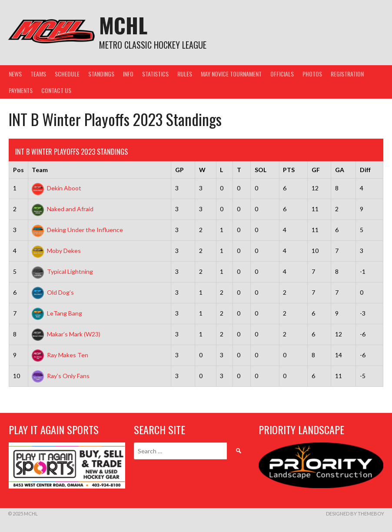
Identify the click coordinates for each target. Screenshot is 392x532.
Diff (365, 170)
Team (40, 170)
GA (340, 170)
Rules (185, 74)
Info (128, 74)
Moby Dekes (56, 251)
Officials (282, 74)
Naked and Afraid (63, 209)
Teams (38, 74)
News (15, 74)
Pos (18, 170)
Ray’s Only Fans (61, 376)
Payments (21, 90)
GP (179, 170)
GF (316, 170)
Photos (312, 74)
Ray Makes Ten (60, 355)
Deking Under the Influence (77, 230)
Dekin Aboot (56, 188)
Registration (347, 74)
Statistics (155, 74)
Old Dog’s (53, 292)
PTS (289, 170)
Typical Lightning (62, 271)
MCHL (123, 25)
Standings (101, 74)
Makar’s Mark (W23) (66, 334)
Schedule (67, 74)
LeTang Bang (57, 313)
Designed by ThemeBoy (355, 514)
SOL (261, 170)
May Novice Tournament (231, 74)
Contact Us (56, 90)
